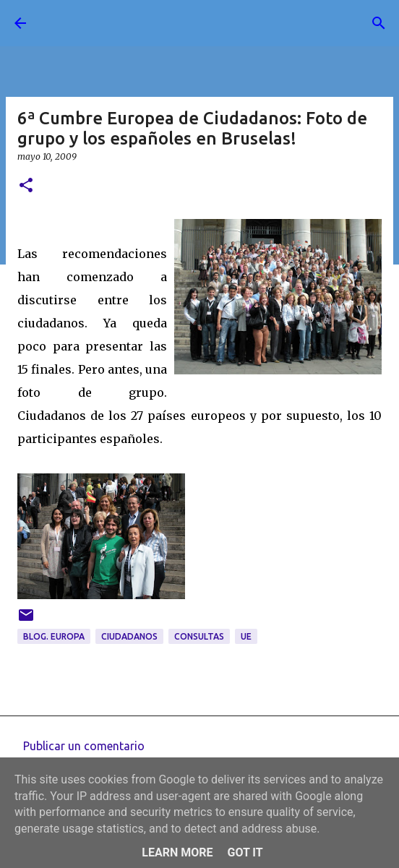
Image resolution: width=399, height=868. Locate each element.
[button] (26, 186)
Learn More (177, 852)
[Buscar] (379, 23)
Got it (245, 852)
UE (246, 636)
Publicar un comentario (84, 746)
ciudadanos (129, 636)
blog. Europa (54, 636)
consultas (199, 636)
